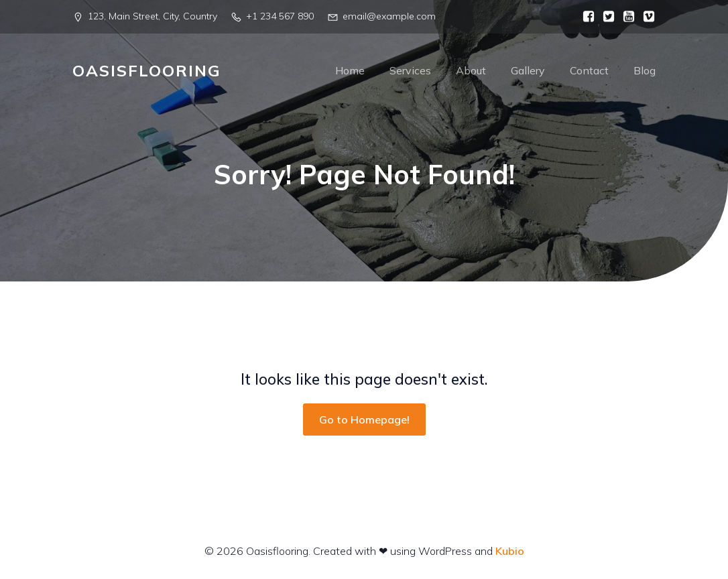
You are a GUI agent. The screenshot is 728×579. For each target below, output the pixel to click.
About (471, 70)
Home (350, 70)
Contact (589, 70)
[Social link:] (585, 17)
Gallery (528, 70)
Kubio (510, 551)
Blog (645, 70)
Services (410, 70)
